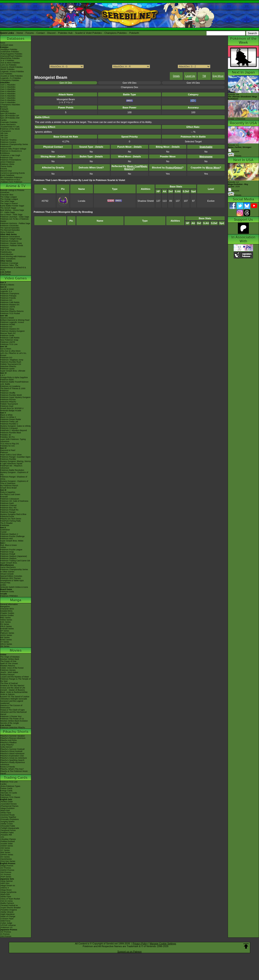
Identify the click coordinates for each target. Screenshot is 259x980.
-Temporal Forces (8, 830)
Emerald (4, 497)
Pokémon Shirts (7, 164)
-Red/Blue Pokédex (9, 49)
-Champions (6, 131)
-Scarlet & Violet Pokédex (11, 76)
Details (176, 76)
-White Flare (6, 813)
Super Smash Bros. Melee (12, 541)
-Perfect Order (6, 802)
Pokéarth (134, 33)
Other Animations (8, 259)
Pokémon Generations (10, 237)
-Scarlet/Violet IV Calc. (10, 127)
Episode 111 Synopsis (240, 148)
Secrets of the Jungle (10, 723)
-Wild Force (5, 921)
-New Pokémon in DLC (10, 180)
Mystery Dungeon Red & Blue (13, 514)
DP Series (5, 631)
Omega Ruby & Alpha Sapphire (14, 377)
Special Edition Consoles (11, 576)
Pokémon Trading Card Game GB (15, 561)
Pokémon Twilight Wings (11, 239)
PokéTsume (5, 274)
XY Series (5, 642)
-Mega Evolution (7, 808)
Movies (16, 650)
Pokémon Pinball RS (9, 510)
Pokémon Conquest (9, 428)
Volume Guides (7, 615)
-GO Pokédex (6, 74)
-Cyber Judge (6, 923)
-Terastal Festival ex (9, 905)
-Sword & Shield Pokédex (11, 67)
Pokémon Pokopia (8, 296)
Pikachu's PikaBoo (8, 743)
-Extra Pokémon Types (10, 786)
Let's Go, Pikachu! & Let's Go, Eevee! (13, 354)
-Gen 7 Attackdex (8, 98)
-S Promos (5, 934)
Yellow (3, 547)
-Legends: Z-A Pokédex (11, 78)
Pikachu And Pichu (8, 740)
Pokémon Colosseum (10, 499)
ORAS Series (6, 644)
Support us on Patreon (129, 952)
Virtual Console (7, 574)
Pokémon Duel (7, 406)
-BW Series (5, 852)
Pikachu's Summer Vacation (13, 736)
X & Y (3, 375)
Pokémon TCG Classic (10, 797)
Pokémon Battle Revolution (12, 470)
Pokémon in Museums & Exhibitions (11, 152)
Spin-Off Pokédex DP (10, 116)
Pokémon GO (6, 300)
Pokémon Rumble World (11, 395)
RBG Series (6, 618)
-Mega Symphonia (8, 892)
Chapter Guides (7, 613)
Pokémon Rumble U (9, 424)
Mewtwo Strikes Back (10, 659)
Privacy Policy (140, 944)
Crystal (3, 532)
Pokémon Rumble (8, 459)
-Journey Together (8, 817)
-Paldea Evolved (7, 841)
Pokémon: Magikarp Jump (12, 360)
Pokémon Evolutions (9, 241)
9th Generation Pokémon (11, 177)
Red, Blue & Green (9, 545)
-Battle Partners (7, 903)
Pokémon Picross (8, 400)
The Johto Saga (7, 201)
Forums (30, 33)
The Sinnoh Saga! (8, 208)
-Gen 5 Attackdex (8, 94)
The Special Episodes (10, 228)
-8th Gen (4, 136)
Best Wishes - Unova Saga (12, 210)
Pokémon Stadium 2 (9, 534)
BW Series (5, 637)
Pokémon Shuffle (8, 393)
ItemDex (4, 107)
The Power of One (8, 661)
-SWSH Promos (7, 870)
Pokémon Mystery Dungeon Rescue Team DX (12, 332)
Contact (41, 33)
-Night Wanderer (7, 914)
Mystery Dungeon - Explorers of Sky (14, 473)
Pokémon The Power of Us (12, 719)
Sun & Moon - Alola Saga (11, 215)
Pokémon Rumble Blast (11, 433)
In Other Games (7, 572)
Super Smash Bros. (9, 563)
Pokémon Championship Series (14, 144)
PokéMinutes (6, 252)
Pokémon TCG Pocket (10, 313)
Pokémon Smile (7, 335)
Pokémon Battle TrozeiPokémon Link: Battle (14, 383)
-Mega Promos (7, 866)
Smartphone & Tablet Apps (12, 580)
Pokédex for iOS (7, 446)
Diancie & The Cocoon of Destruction (11, 707)
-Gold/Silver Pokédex (10, 52)
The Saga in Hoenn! (9, 204)
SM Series (5, 646)
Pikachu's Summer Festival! (12, 749)
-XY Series (5, 850)
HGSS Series (6, 635)
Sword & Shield (7, 318)
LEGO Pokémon (7, 162)
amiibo (3, 585)
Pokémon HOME (8, 324)
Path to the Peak (8, 250)
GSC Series (6, 622)
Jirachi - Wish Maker (9, 672)
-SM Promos (6, 872)
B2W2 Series (6, 640)
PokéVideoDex (7, 254)
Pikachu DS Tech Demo (11, 519)
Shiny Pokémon (7, 232)
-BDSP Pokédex (7, 69)
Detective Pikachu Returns (12, 311)
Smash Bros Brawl (8, 488)
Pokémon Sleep (7, 309)
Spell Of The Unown (9, 663)
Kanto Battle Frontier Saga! (12, 206)
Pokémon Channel (8, 505)
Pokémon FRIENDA (9, 596)
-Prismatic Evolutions (9, 819)
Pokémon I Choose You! (11, 716)
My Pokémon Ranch (9, 486)
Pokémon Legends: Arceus (12, 322)
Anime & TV (16, 186)
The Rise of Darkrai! (9, 683)
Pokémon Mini (6, 539)
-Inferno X (5, 888)
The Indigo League (8, 197)
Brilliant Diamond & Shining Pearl (15, 320)
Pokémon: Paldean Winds (12, 245)
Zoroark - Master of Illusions (13, 690)
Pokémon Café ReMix (10, 302)
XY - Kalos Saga (7, 212)
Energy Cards (6, 791)
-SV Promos (6, 868)
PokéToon (5, 248)
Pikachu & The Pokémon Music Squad (14, 772)
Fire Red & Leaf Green (10, 494)
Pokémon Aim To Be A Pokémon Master (14, 220)
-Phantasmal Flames (9, 806)
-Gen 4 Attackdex (8, 91)
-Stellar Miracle (7, 912)
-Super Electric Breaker (10, 908)
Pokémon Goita (7, 592)
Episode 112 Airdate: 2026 (238, 184)
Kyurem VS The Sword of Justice (15, 697)
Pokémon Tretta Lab (9, 422)
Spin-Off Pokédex (8, 113)
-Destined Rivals (7, 815)
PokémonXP (6, 147)
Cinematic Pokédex (9, 122)
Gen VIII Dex (130, 83)
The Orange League (9, 199)
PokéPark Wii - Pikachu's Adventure (11, 467)
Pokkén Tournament (9, 404)
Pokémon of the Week (10, 129)
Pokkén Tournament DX (11, 364)
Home (20, 33)
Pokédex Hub (65, 33)
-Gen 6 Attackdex (8, 96)
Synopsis (234, 191)
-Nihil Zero (5, 883)
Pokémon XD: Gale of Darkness (14, 501)
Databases (16, 39)
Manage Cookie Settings (163, 944)
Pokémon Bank (7, 380)
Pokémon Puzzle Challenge (12, 536)
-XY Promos (6, 874)
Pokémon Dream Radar (11, 419)
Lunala (82, 201)
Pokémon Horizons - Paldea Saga (15, 223)
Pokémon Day (6, 158)
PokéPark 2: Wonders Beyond (13, 430)
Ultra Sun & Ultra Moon (10, 351)
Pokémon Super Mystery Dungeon (15, 397)
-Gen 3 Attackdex (8, 89)
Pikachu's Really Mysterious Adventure (13, 763)
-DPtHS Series (7, 855)
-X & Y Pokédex (7, 60)
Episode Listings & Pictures (12, 190)
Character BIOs (7, 609)
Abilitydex (5, 111)
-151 (2, 837)
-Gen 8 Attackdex (8, 100)
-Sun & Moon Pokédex (10, 63)
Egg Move (218, 76)
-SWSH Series (7, 846)
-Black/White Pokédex (10, 58)
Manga (16, 600)
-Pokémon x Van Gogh (10, 155)
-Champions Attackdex (10, 105)
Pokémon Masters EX (10, 305)
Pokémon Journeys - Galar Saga (15, 217)
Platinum (4, 452)
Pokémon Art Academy (10, 386)
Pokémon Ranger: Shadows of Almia (14, 478)
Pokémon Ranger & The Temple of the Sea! (15, 680)
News (3, 43)
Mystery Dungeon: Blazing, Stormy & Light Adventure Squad (16, 462)
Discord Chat (6, 171)
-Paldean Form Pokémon (11, 182)
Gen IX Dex (66, 83)
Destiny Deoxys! (7, 675)
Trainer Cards (6, 788)
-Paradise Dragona (9, 910)
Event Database (7, 175)
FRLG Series (6, 626)
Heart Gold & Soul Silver (11, 455)
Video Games (16, 278)
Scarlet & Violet (7, 289)
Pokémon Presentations (11, 160)
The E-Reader (6, 523)
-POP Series (6, 877)
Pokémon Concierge (9, 263)
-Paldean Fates (7, 833)
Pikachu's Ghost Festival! (11, 751)
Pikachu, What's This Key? (12, 769)
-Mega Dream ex (8, 886)
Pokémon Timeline (8, 140)
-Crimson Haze (7, 919)
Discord (51, 33)
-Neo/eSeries (6, 859)
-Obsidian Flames (8, 839)
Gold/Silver (5, 530)
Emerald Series (7, 629)
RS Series (5, 624)
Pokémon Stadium (8, 558)
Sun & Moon (6, 349)
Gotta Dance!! (6, 747)
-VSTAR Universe (8, 925)
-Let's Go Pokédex (8, 65)
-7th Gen (4, 138)
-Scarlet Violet (6, 844)
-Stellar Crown (6, 824)
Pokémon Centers (8, 142)
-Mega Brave (6, 890)
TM (204, 76)
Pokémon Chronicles (9, 226)
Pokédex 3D (6, 435)
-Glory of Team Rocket (10, 899)
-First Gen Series (8, 861)
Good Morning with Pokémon (13, 256)
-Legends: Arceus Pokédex (12, 72)
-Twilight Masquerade (10, 828)
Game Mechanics (8, 124)
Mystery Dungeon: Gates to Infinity (15, 426)
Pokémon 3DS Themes (10, 578)
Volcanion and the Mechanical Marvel (13, 713)
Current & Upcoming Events (13, 173)
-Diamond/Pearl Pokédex (11, 56)
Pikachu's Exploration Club (12, 756)
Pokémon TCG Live (9, 344)
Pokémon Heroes (8, 670)
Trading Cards (16, 777)
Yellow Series (6, 620)
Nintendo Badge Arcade (11, 411)
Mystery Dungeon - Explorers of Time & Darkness (14, 482)
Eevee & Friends (8, 767)
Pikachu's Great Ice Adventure (14, 758)
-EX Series (5, 857)
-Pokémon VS (6, 927)
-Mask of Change (8, 916)
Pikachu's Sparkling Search (12, 760)
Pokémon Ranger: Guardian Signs (15, 457)
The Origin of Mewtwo (10, 657)
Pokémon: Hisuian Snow (11, 243)
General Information (9, 604)
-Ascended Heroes (8, 804)
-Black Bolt (5, 810)
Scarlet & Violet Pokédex (88, 33)
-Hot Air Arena (6, 901)
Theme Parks (6, 166)
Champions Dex (129, 87)
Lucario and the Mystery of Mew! (15, 677)
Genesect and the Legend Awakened (12, 702)
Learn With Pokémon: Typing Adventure (13, 440)
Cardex (3, 120)
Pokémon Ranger (8, 512)
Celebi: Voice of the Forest (12, 668)
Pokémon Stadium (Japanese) (14, 556)
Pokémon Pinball (8, 554)
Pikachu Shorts (16, 732)
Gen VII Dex (193, 83)
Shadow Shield (145, 201)
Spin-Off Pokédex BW (10, 118)
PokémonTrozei (7, 516)
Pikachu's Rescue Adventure (13, 738)
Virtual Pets (5, 583)
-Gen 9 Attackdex (8, 102)
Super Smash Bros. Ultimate (13, 371)
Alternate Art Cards (9, 793)
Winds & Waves (7, 285)
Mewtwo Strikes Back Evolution (14, 721)
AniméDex (5, 192)
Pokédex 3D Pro (7, 437)
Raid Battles (6, 795)
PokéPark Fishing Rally (10, 521)
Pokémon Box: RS (8, 508)
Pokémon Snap (7, 552)
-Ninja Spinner (6, 881)
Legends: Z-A (6, 291)
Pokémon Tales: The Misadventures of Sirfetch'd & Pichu (13, 268)
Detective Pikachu (8, 366)
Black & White (6, 415)
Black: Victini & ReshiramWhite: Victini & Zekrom (14, 693)
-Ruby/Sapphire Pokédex (11, 54)
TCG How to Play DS (10, 444)
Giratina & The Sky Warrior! (12, 686)
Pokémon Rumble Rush (11, 362)
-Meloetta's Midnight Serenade (14, 699)
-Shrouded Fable (8, 826)
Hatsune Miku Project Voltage (13, 149)
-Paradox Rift (6, 835)
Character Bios (7, 195)
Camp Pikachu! (7, 745)
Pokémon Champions (10, 294)
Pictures (235, 156)
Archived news (7, 45)
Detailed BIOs (6, 611)
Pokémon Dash (7, 503)
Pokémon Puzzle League (11, 550)
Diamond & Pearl (8, 450)
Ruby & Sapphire (8, 492)
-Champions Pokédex (10, 80)
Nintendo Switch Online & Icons (14, 587)
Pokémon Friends (8, 298)
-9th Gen (4, 133)
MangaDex (5, 607)
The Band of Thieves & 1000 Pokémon (13, 390)
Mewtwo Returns (8, 666)
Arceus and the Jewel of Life (13, 688)
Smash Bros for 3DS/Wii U (12, 408)
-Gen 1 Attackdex (8, 85)
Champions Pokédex (116, 33)
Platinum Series (7, 633)
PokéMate (5, 525)
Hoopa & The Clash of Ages (12, 710)
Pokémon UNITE (8, 307)
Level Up (190, 76)
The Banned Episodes (10, 230)
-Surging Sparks (7, 822)
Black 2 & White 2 (8, 417)
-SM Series (5, 848)
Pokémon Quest (7, 369)
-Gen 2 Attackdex (8, 87)
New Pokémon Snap (9, 340)
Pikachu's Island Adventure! (12, 754)
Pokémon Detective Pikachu (13, 727)
